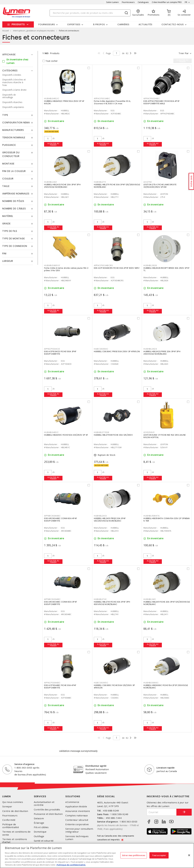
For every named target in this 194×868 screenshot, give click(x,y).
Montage (8, 164)
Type (5, 115)
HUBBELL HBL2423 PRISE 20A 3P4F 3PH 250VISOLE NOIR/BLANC (162, 353)
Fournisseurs (128, 2)
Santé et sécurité (44, 841)
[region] (97, 856)
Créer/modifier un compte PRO (167, 2)
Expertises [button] (74, 24)
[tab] (18, 55)
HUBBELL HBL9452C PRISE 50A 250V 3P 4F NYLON (64, 102)
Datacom (39, 818)
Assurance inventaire (78, 811)
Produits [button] (18, 24)
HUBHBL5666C (151, 683)
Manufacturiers (13, 130)
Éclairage (39, 823)
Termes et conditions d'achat (15, 841)
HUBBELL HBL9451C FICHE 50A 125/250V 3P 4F (66, 435)
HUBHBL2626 (150, 265)
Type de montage (14, 239)
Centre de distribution (15, 811)
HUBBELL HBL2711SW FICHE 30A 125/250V (113, 435)
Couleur (8, 179)
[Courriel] (162, 812)
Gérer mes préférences (134, 855)
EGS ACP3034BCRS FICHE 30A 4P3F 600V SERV (117, 268)
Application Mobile (76, 806)
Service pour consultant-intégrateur (80, 830)
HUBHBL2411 (150, 599)
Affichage (9, 54)
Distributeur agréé (96, 766)
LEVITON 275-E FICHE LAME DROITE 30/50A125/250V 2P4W (160, 186)
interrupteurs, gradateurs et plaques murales (34, 31)
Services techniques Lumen (77, 838)
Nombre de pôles (13, 201)
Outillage (39, 836)
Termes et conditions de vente (16, 833)
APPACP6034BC (152, 99)
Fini (4, 253)
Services (40, 796)
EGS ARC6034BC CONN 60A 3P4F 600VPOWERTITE (60, 603)
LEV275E (148, 182)
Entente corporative (77, 824)
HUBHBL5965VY (52, 265)
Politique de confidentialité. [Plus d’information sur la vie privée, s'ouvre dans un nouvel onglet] (71, 865)
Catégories (10, 71)
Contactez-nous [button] (173, 24)
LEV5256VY (149, 432)
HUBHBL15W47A (151, 516)
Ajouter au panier (53, 144)
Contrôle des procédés (47, 810)
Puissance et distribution (48, 814)
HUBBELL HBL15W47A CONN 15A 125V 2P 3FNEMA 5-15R (167, 520)
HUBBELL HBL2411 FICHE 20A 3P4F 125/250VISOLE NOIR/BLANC (167, 603)
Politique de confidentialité (11, 826)
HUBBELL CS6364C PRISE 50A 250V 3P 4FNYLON (117, 351)
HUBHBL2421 (51, 182)
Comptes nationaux (77, 815)
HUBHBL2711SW (102, 432)
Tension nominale (14, 137)
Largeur (8, 261)
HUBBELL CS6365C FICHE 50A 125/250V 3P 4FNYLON (114, 686)
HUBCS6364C (101, 349)
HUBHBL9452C (52, 99)
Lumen (7, 796)
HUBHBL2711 (100, 182)
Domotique (40, 832)
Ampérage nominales (16, 194)
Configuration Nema (16, 123)
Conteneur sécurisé (77, 820)
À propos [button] (99, 24)
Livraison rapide (166, 768)
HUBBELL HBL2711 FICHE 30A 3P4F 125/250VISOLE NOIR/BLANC (117, 186)
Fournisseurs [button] (47, 24)
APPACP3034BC (102, 99)
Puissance (9, 145)
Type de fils (10, 231)
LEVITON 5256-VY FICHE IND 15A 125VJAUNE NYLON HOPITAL (165, 436)
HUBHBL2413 (100, 516)
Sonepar (7, 806)
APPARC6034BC (52, 599)
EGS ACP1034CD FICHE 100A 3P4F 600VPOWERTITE (60, 353)
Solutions (73, 796)
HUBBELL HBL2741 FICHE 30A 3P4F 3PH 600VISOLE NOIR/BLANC (112, 603)
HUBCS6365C (101, 683)
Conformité (9, 820)
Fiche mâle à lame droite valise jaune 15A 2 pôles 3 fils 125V (66, 269)
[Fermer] (189, 855)
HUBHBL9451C (51, 432)
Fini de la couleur (14, 171)
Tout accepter (159, 855)
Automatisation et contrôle (44, 803)
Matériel (8, 216)
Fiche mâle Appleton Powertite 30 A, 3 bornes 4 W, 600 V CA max (112, 102)
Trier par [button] (184, 53)
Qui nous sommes (13, 802)
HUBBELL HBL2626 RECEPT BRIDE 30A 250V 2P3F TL (166, 269)
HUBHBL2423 (150, 349)
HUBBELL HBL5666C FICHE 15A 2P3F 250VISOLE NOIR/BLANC (166, 686)
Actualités (145, 24)
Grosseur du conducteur (11, 154)
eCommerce (72, 802)
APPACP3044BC (52, 683)
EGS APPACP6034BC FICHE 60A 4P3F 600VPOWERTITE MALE (161, 102)
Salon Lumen (112, 2)
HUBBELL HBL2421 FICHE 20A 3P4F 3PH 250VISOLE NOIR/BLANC (62, 186)
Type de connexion (15, 246)
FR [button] (186, 2)
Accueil (6, 31)
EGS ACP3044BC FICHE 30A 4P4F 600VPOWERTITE (60, 686)
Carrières (123, 24)
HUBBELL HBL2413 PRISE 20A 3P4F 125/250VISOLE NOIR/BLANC (110, 520)
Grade (6, 224)
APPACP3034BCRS (103, 265)
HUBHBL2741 (100, 599)
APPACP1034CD (52, 349)
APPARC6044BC (52, 516)
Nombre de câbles (14, 209)
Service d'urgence (24, 764)
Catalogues (143, 2)
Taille (6, 186)
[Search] (90, 13)
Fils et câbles (41, 827)
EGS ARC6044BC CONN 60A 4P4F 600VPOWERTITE (60, 520)
